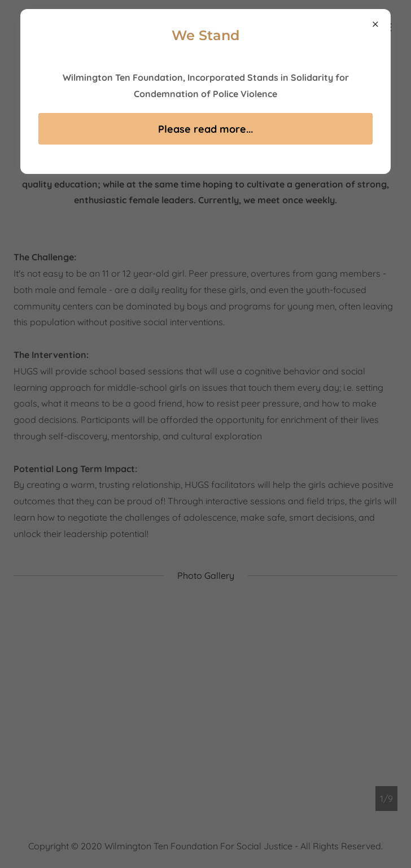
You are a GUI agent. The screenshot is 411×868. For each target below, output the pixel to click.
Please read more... (205, 129)
